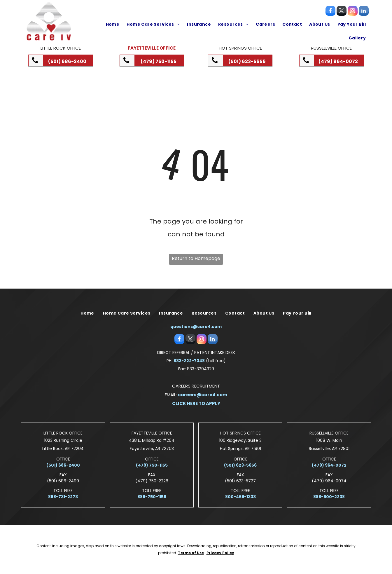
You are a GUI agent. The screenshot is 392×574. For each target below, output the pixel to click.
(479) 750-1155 (152, 465)
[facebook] (330, 12)
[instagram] (353, 12)
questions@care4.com (196, 327)
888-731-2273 (63, 497)
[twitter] (342, 12)
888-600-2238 (329, 497)
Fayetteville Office (152, 48)
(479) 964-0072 (329, 465)
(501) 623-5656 (240, 465)
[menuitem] (112, 24)
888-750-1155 (152, 497)
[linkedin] (364, 12)
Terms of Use (191, 553)
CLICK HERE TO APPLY (196, 403)
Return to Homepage (196, 258)
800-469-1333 (240, 497)
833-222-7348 (189, 361)
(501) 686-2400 (63, 465)
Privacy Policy (220, 553)
